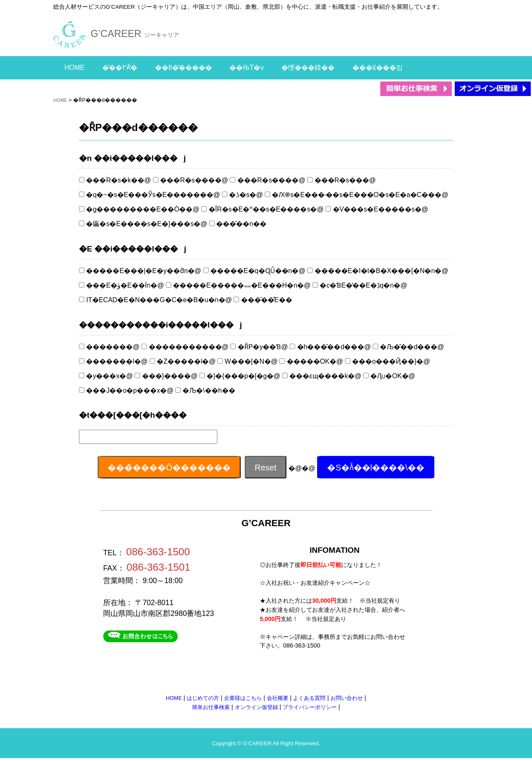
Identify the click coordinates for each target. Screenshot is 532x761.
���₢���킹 (378, 68)
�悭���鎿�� (308, 68)
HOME (74, 68)
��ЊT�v (246, 68)
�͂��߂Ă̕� (120, 68)
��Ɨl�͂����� (183, 68)
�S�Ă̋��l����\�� (376, 468)
